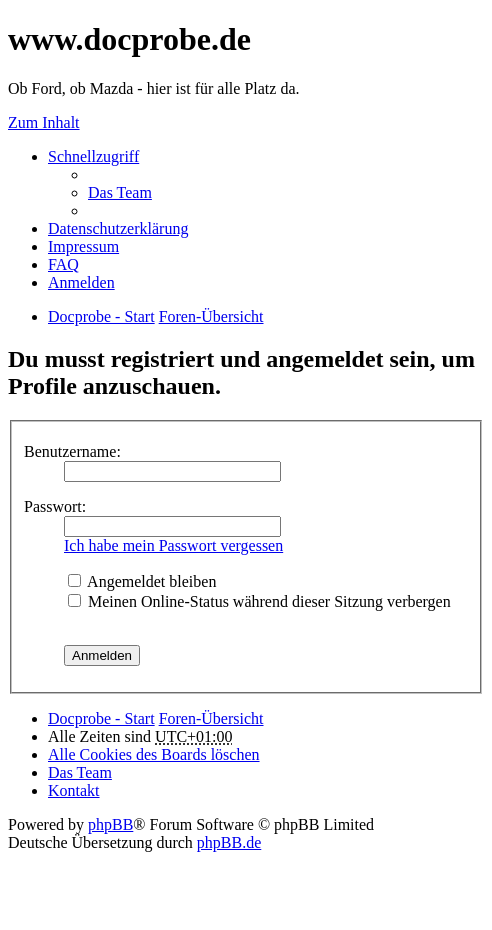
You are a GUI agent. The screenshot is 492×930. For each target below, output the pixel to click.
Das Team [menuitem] (120, 192)
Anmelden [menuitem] (81, 282)
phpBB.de (229, 842)
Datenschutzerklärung (118, 228)
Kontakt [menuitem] (74, 790)
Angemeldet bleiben (142, 581)
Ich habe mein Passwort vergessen (173, 545)
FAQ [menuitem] (63, 264)
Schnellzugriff (93, 156)
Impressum (83, 246)
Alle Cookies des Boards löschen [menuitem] (154, 754)
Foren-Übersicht (211, 718)
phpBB (110, 824)
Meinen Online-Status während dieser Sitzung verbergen (259, 601)
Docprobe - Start (101, 718)
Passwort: (55, 506)
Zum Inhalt (44, 122)
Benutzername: (72, 451)
